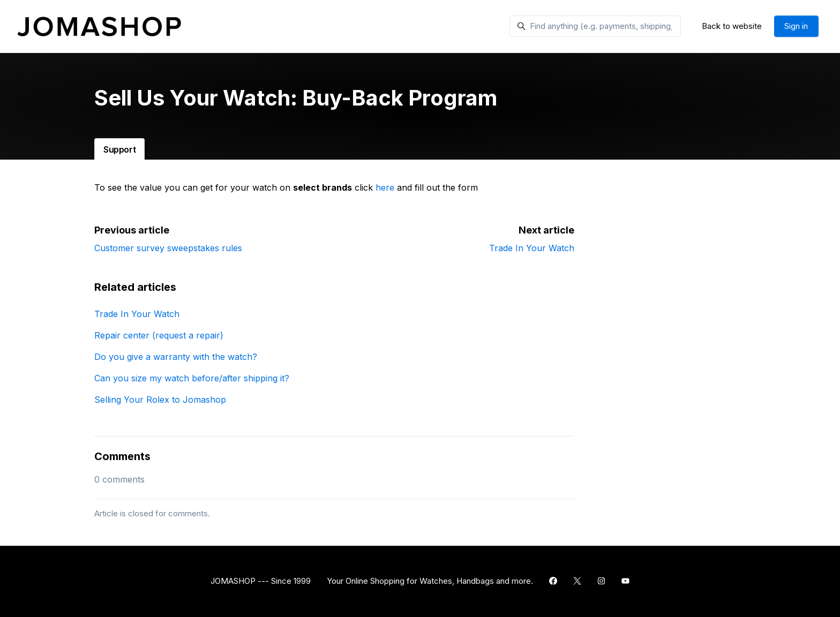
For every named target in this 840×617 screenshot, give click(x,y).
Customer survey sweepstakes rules (168, 248)
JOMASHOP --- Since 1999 (261, 581)
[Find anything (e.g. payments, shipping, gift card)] (595, 26)
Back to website (732, 26)
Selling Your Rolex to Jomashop (160, 400)
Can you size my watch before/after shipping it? (192, 378)
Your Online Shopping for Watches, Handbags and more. (430, 581)
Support (119, 149)
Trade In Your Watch (532, 248)
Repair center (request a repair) (159, 335)
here (385, 187)
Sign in (796, 26)
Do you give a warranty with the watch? (176, 357)
